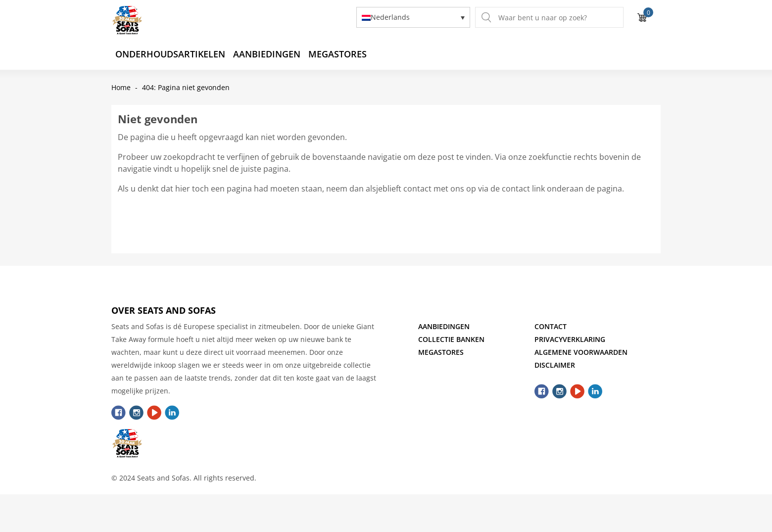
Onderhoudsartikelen (170, 54)
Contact (551, 326)
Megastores (338, 54)
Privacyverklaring (570, 339)
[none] (413, 17)
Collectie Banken (451, 339)
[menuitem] (413, 17)
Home (121, 87)
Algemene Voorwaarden (581, 352)
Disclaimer (555, 365)
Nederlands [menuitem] (390, 18)
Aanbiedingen (267, 54)
